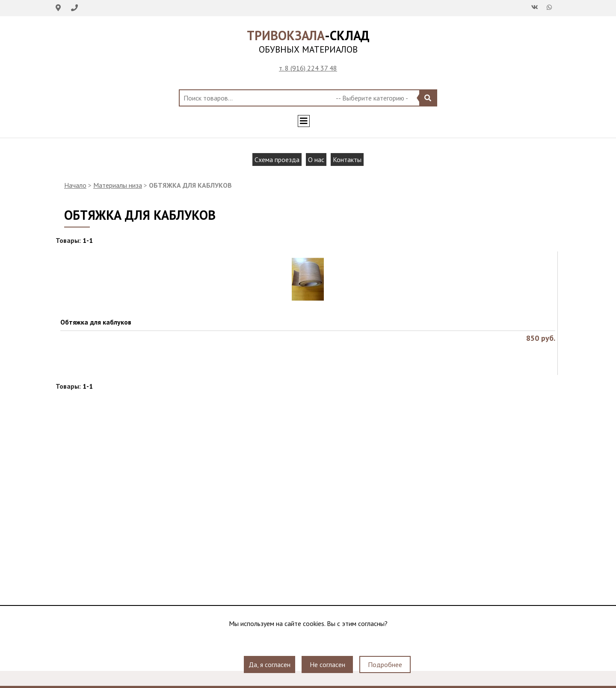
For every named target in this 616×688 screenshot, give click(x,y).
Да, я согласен (269, 664)
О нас (316, 159)
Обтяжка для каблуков (96, 322)
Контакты (347, 159)
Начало (75, 185)
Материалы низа (118, 185)
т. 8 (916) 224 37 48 (308, 68)
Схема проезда (277, 159)
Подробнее (385, 664)
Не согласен (327, 664)
